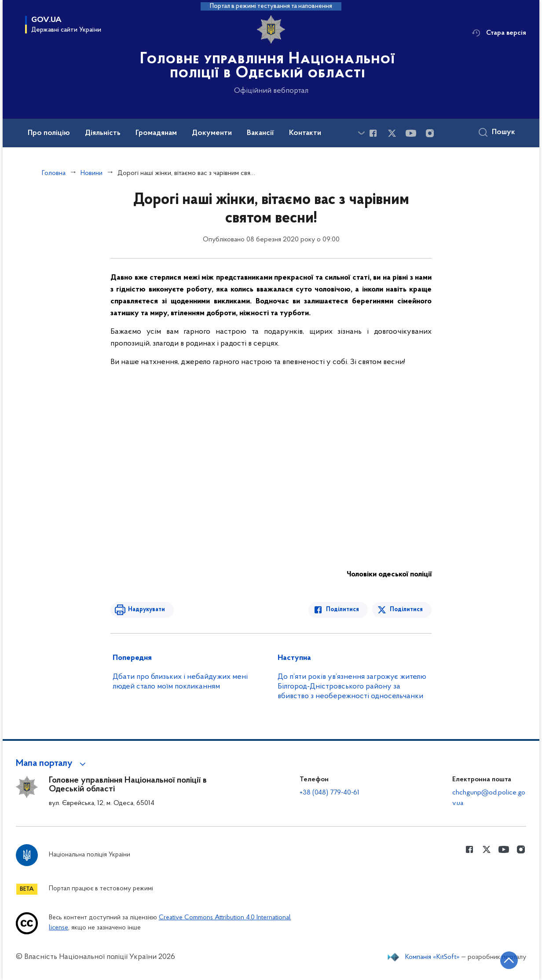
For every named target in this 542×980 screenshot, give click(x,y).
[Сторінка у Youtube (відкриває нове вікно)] (411, 133)
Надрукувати (146, 610)
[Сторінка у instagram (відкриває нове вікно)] (430, 133)
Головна (54, 173)
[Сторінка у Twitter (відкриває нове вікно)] (392, 133)
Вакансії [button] (260, 133)
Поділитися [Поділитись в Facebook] (342, 610)
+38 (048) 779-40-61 (330, 793)
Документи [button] (212, 133)
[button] (52, 764)
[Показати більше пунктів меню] (361, 133)
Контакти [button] (305, 133)
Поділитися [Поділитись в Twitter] (406, 610)
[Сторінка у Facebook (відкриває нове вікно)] (373, 133)
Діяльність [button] (103, 133)
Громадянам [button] (156, 133)
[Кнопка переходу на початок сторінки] (509, 960)
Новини (92, 173)
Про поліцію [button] (49, 133)
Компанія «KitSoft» (432, 957)
